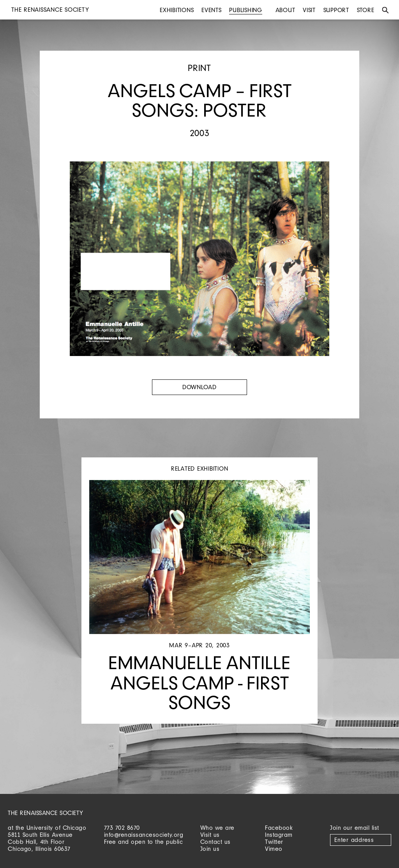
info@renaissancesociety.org (144, 835)
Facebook (279, 828)
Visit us (210, 835)
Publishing (246, 10)
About (285, 10)
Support (336, 10)
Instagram (279, 835)
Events (212, 10)
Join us (210, 849)
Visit (309, 10)
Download (199, 387)
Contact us (215, 842)
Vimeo (274, 849)
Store (366, 10)
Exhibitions (177, 10)
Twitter (274, 842)
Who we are (217, 828)
